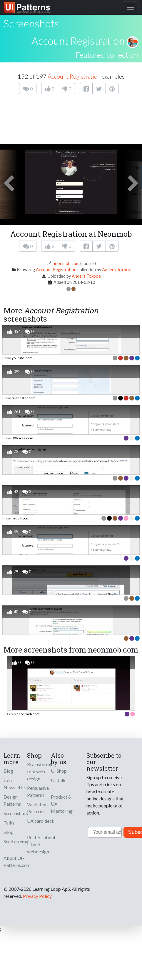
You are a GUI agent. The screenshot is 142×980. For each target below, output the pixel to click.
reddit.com (21, 518)
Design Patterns (12, 800)
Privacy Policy (37, 896)
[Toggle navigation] (130, 7)
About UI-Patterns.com (17, 861)
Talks (9, 823)
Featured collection (107, 55)
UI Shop (59, 771)
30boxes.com (22, 438)
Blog (8, 771)
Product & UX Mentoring (62, 804)
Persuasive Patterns (38, 791)
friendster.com (24, 398)
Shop (9, 832)
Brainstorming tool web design (42, 771)
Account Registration (78, 41)
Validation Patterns (37, 808)
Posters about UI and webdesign (41, 844)
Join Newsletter (15, 784)
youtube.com (22, 358)
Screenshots (16, 813)
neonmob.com (66, 263)
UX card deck (41, 821)
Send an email (17, 841)
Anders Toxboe (117, 270)
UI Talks (59, 780)
